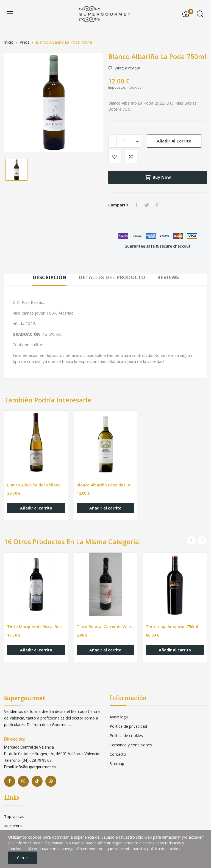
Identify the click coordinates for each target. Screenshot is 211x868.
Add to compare (131, 156)
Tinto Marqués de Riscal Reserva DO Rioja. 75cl (36, 627)
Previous (191, 541)
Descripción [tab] (49, 277)
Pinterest (157, 205)
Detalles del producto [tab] (112, 277)
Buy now (158, 177)
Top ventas (14, 817)
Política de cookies (126, 736)
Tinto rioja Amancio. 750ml (172, 627)
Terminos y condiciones (131, 745)
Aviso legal (119, 717)
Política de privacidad (128, 726)
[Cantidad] (125, 141)
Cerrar (23, 858)
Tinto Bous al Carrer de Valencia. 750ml (106, 627)
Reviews (168, 277)
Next (202, 541)
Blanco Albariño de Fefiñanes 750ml (36, 485)
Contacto (118, 754)
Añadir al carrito (174, 141)
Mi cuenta (13, 826)
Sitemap (117, 764)
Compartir (136, 205)
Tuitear (147, 205)
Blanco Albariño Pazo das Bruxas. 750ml (106, 485)
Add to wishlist (115, 156)
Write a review (127, 68)
